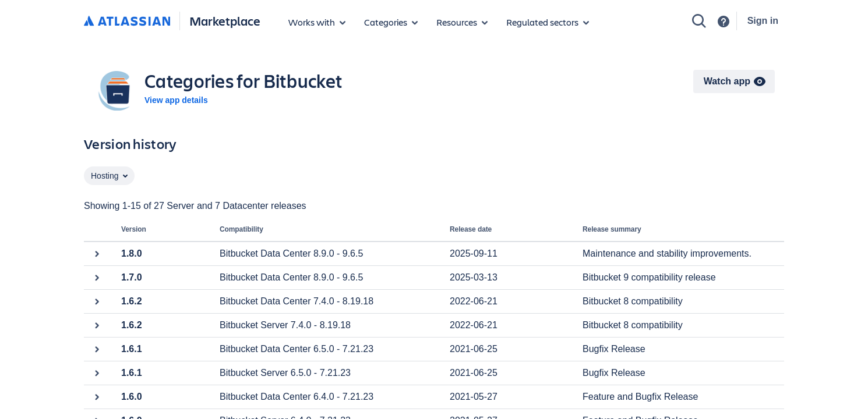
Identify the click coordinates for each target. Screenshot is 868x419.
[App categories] (391, 22)
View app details (176, 100)
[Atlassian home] (127, 22)
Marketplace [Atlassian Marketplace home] (225, 21)
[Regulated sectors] (548, 22)
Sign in (763, 21)
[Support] (724, 22)
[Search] (699, 21)
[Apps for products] (317, 22)
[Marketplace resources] (462, 22)
